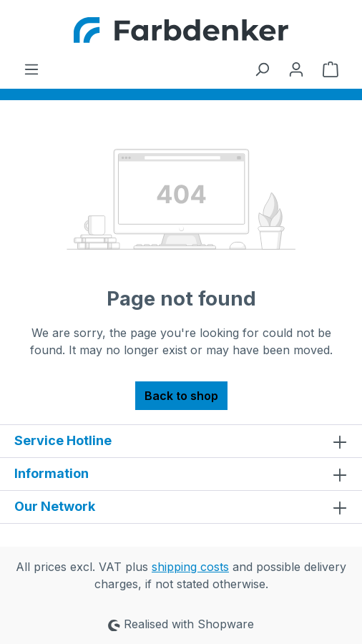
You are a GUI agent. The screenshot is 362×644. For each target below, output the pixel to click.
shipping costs (190, 567)
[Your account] (296, 69)
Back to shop (181, 396)
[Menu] (31, 69)
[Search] (262, 69)
